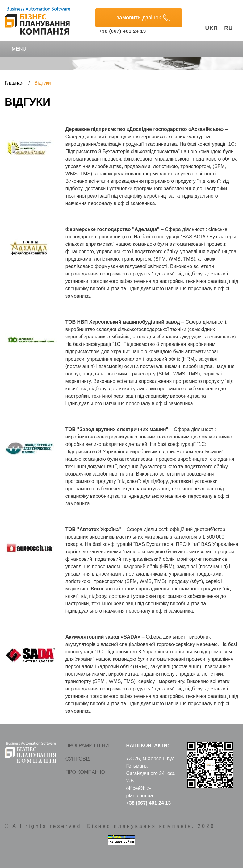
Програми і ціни (87, 746)
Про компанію (85, 772)
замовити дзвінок (143, 18)
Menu (15, 49)
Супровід (78, 759)
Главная (14, 83)
